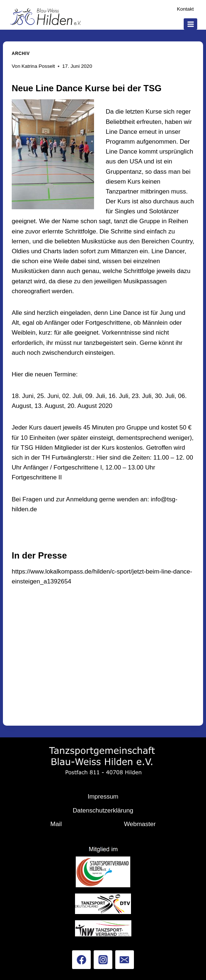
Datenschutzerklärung (103, 810)
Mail (56, 824)
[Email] (125, 960)
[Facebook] (81, 960)
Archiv (21, 54)
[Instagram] (103, 960)
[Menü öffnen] (190, 24)
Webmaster (140, 824)
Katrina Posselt (38, 66)
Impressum (103, 797)
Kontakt (185, 9)
